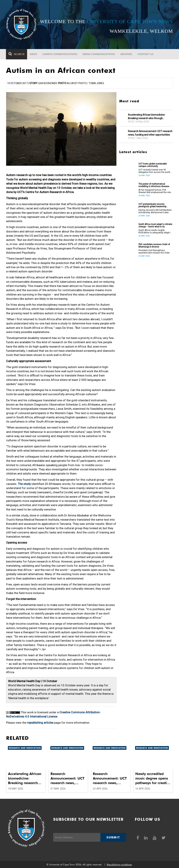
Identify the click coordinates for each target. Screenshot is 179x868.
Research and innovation (25, 748)
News (34, 54)
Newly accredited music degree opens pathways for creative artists (153, 778)
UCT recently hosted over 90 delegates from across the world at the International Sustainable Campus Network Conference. (155, 171)
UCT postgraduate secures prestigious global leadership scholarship (152, 205)
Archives (126, 54)
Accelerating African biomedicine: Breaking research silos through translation (147, 117)
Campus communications (60, 54)
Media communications (99, 54)
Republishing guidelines (119, 864)
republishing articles (40, 723)
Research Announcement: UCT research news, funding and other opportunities (150, 133)
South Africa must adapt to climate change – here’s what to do (155, 225)
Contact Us (146, 54)
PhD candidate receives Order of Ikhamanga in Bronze (154, 246)
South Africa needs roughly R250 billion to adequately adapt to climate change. (155, 231)
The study (24, 484)
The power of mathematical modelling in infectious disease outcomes (154, 185)
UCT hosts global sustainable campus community (153, 165)
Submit (113, 837)
